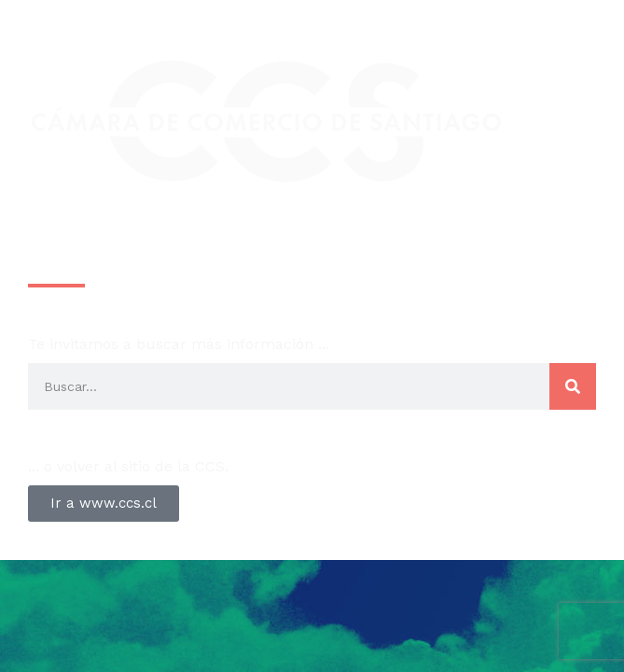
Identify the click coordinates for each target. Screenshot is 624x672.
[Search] (573, 386)
